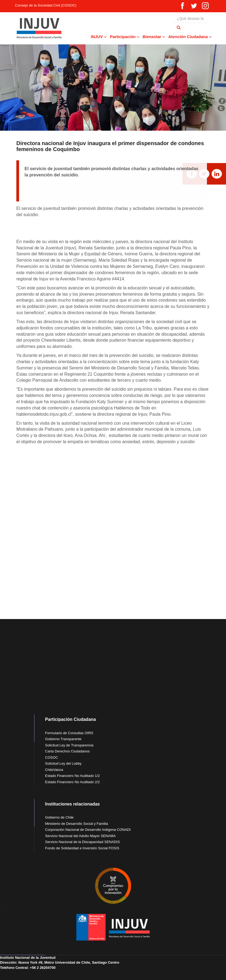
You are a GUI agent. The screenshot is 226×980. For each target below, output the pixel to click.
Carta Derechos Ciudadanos (68, 751)
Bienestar (154, 37)
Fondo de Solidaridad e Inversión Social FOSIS (82, 848)
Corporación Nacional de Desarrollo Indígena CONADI (88, 830)
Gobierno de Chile (59, 817)
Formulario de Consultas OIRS (69, 733)
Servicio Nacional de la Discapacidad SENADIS (83, 842)
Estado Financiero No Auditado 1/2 (73, 776)
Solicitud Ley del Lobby (63, 763)
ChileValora (54, 770)
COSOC (52, 757)
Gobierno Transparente (63, 739)
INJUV (99, 37)
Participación (124, 37)
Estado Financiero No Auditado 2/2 (73, 782)
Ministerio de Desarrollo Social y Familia (77, 824)
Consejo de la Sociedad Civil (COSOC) (46, 5)
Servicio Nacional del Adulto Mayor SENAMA (80, 836)
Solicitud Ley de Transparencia (69, 745)
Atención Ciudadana (190, 37)
